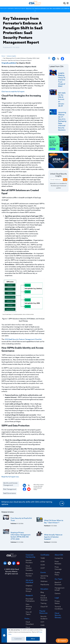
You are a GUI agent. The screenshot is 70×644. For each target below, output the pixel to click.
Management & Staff (60, 589)
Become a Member (29, 575)
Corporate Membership (30, 556)
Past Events (45, 585)
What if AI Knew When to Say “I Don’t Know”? (54, 522)
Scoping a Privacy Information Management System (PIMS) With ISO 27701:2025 (21, 536)
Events (43, 573)
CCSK (43, 562)
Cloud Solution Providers (29, 568)
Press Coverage (58, 568)
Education (44, 589)
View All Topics (29, 613)
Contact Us (59, 558)
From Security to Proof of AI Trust (21, 519)
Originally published (9, 63)
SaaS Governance (10, 493)
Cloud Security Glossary (58, 615)
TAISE (43, 558)
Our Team (59, 579)
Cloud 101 (44, 607)
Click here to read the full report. (13, 92)
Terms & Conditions (59, 608)
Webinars (44, 581)
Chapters (29, 586)
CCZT (43, 568)
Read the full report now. (10, 477)
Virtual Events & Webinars (44, 598)
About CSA (59, 555)
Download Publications (30, 600)
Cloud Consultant (30, 623)
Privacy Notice (57, 602)
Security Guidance (44, 618)
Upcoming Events (44, 577)
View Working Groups (29, 607)
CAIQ (42, 625)
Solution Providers (29, 562)
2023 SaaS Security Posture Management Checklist (23, 339)
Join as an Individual (29, 581)
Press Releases (58, 563)
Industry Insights (11, 56)
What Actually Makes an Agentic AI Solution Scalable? (53, 537)
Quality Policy (57, 574)
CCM (42, 622)
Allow (33, 639)
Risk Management (10, 489)
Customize (18, 639)
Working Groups (29, 590)
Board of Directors (58, 584)
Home (3, 56)
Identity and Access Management (10, 484)
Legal (57, 598)
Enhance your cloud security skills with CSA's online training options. (27, 503)
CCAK (43, 565)
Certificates (45, 555)
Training (43, 603)
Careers (57, 593)
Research (29, 596)
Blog (42, 592)
